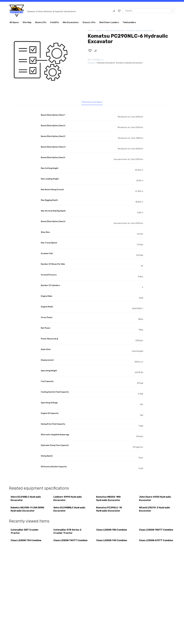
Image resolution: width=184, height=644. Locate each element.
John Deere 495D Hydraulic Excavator (155, 499)
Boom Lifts (41, 22)
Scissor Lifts (89, 22)
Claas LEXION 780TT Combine (151, 533)
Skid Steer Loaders (109, 22)
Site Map (27, 22)
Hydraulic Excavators (114, 31)
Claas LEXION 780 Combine (112, 531)
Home (90, 31)
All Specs (14, 22)
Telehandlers (129, 22)
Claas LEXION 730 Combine (26, 542)
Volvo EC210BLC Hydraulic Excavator (26, 499)
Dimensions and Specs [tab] (92, 102)
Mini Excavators (71, 22)
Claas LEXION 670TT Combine (151, 544)
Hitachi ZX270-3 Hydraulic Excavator (155, 510)
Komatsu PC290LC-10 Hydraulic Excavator (109, 510)
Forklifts (55, 22)
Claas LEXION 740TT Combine (65, 544)
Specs (99, 31)
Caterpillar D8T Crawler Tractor (25, 533)
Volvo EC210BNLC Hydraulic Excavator (70, 510)
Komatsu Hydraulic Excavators (140, 31)
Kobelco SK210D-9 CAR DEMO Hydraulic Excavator (28, 510)
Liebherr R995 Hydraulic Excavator (68, 499)
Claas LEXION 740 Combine (112, 542)
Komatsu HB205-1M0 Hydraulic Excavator (109, 499)
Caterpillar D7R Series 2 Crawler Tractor (68, 533)
